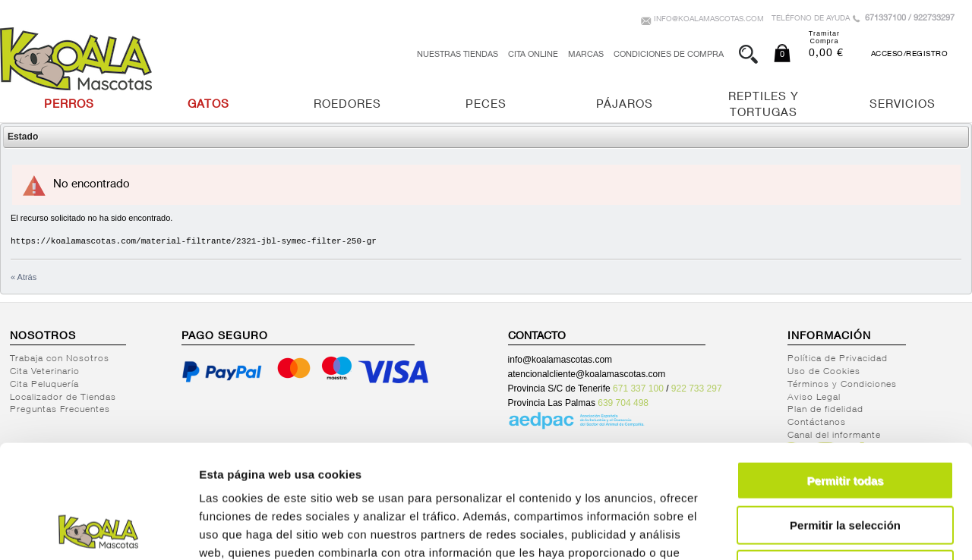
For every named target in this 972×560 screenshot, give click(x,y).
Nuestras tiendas (458, 55)
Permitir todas (846, 374)
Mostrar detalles (822, 530)
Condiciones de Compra (669, 55)
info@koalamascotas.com (709, 20)
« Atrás (24, 277)
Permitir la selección (845, 419)
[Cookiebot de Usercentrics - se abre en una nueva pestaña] (98, 530)
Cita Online (533, 55)
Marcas (586, 55)
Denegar (845, 463)
